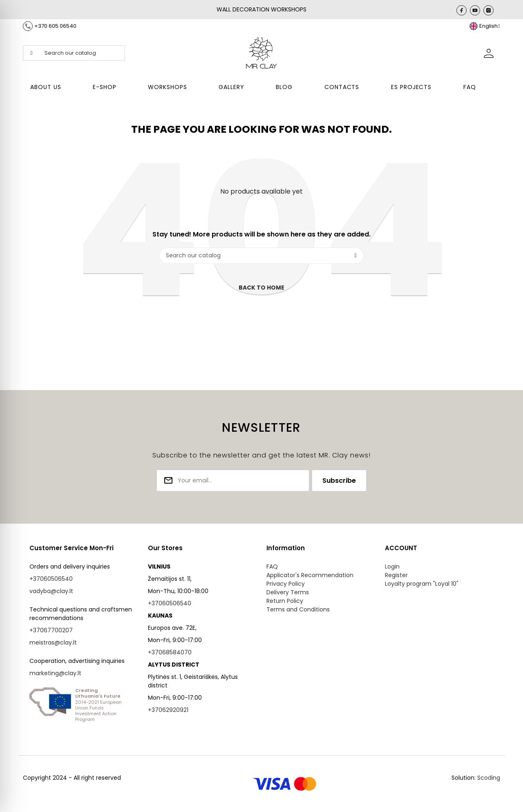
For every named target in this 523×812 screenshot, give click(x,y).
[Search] (261, 256)
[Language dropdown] (485, 26)
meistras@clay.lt (53, 642)
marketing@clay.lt (55, 673)
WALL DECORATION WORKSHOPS (261, 9)
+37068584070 (170, 652)
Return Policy (285, 601)
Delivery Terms (288, 592)
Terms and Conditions (298, 609)
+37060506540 (51, 579)
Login (392, 567)
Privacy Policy (286, 584)
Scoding (489, 778)
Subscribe (339, 481)
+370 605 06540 (55, 26)
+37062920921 (168, 710)
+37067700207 (51, 630)
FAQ (272, 567)
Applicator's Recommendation (310, 575)
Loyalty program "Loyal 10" (422, 584)
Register (396, 575)
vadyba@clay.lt (51, 591)
